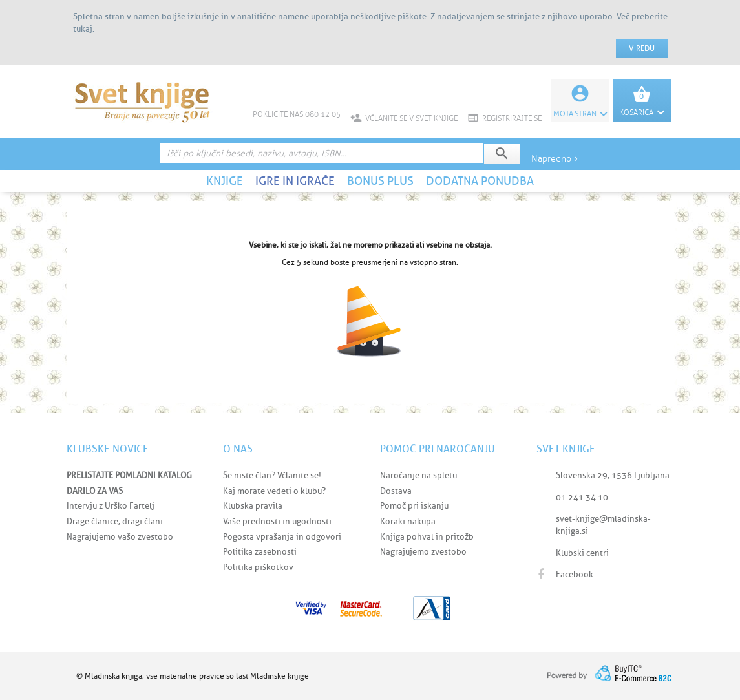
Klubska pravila (253, 506)
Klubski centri (582, 553)
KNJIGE (225, 181)
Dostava (396, 491)
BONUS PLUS (380, 181)
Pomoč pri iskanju (414, 506)
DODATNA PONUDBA (480, 181)
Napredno (556, 159)
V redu (642, 48)
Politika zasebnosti (260, 552)
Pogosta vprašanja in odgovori (282, 537)
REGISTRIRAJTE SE (504, 118)
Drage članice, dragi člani (115, 521)
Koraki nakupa (408, 521)
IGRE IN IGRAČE (295, 181)
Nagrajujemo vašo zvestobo (120, 537)
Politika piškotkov (258, 567)
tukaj (83, 29)
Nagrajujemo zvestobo (423, 552)
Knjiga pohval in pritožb (427, 537)
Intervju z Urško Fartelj (111, 506)
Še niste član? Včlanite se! (272, 475)
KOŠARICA (642, 112)
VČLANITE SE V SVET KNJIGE (404, 118)
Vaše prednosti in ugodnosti (277, 521)
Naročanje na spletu (418, 475)
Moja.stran (580, 114)
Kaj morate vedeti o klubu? (274, 491)
